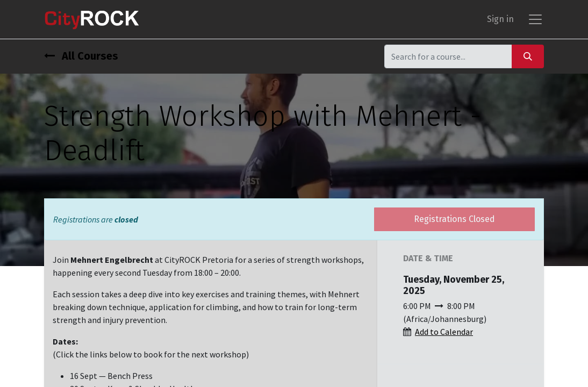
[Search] (528, 56)
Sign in (500, 19)
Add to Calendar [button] (444, 332)
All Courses (81, 56)
